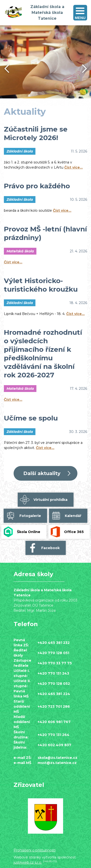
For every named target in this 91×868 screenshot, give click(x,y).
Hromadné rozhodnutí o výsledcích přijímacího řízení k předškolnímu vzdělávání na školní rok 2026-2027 (43, 354)
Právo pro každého (37, 186)
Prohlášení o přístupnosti (35, 850)
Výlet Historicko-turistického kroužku (41, 285)
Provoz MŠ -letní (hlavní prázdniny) (45, 233)
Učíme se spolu (31, 418)
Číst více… (74, 167)
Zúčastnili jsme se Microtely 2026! (36, 133)
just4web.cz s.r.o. (28, 862)
